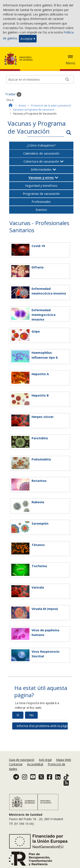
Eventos (41, 210)
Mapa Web (64, 760)
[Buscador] (40, 79)
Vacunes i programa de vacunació (34, 110)
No (32, 715)
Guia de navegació (22, 760)
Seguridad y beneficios (41, 186)
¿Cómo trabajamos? (41, 145)
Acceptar (28, 39)
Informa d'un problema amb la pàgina (42, 726)
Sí (18, 715)
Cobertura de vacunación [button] (41, 161)
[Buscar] (67, 79)
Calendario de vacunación (41, 153)
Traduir (13, 94)
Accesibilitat (35, 764)
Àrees (22, 106)
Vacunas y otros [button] (41, 178)
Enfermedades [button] (41, 169)
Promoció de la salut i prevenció (51, 106)
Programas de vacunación (41, 194)
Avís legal (45, 760)
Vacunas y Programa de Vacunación (37, 127)
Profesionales (41, 202)
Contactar (16, 764)
